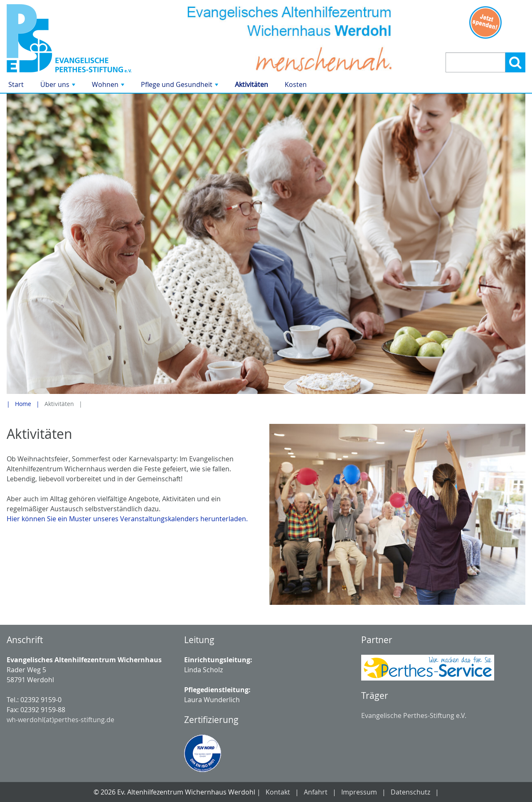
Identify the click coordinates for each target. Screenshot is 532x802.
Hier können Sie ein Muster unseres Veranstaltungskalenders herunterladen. (127, 519)
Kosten (296, 84)
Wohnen (109, 86)
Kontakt (278, 792)
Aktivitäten (251, 84)
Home (23, 404)
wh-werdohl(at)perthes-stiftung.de (60, 720)
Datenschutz (410, 792)
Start (16, 84)
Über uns (59, 86)
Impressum (359, 792)
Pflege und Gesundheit (180, 86)
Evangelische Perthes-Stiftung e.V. (414, 715)
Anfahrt (316, 792)
